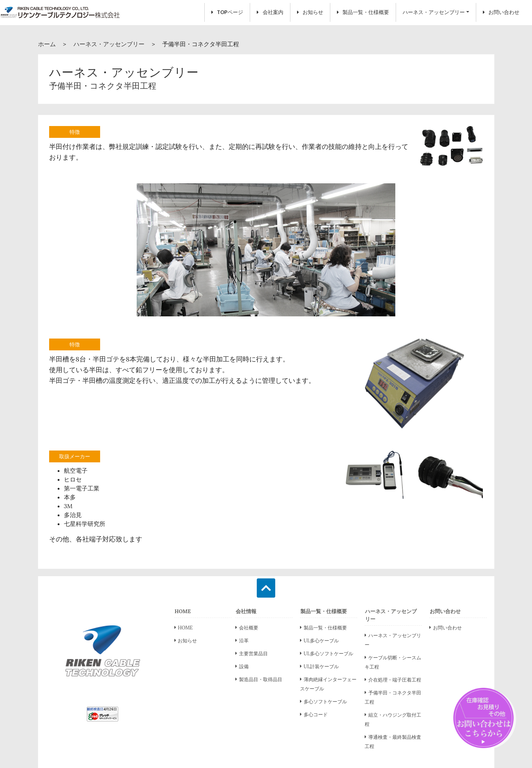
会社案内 (270, 12)
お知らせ (310, 12)
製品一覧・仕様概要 (363, 12)
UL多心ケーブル (319, 641)
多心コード (314, 715)
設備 (242, 667)
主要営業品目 (252, 654)
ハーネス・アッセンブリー (434, 12)
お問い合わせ (501, 12)
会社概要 (247, 628)
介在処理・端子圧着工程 (393, 680)
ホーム (47, 44)
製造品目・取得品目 (259, 679)
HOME (184, 628)
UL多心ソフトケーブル (327, 654)
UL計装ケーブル (319, 667)
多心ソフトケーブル (323, 702)
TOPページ (227, 12)
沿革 (242, 641)
